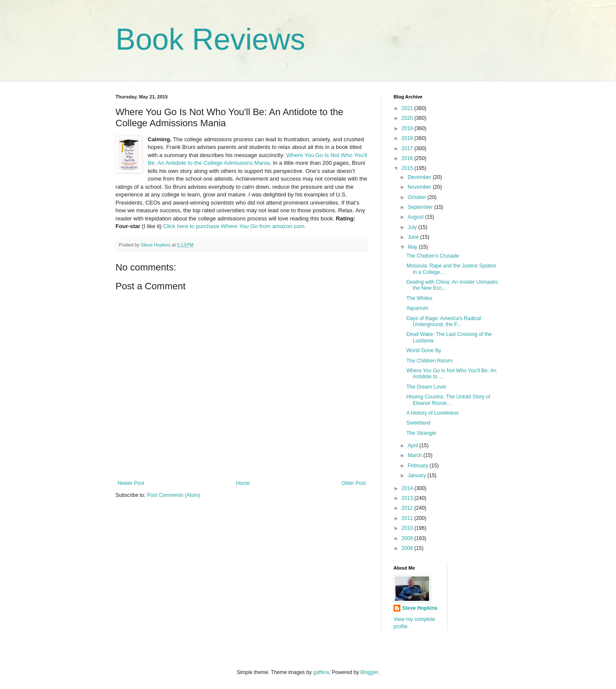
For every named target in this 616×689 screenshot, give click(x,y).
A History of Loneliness (432, 413)
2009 (408, 538)
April (413, 445)
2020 (408, 118)
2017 (408, 148)
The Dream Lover (426, 387)
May (413, 247)
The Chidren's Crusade (433, 256)
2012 (408, 508)
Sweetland (418, 423)
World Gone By (424, 350)
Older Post (354, 483)
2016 (408, 158)
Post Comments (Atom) (173, 495)
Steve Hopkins (420, 608)
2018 (408, 138)
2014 (408, 488)
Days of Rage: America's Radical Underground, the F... (444, 321)
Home (243, 483)
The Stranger (421, 433)
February (419, 466)
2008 (408, 548)
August (416, 217)
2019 (408, 128)
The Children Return (429, 361)
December (420, 177)
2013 (408, 498)
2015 (408, 168)
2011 (408, 518)
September (421, 207)
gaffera (321, 672)
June (414, 237)
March (416, 455)
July (413, 227)
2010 (408, 528)
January (418, 475)
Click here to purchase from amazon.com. (234, 226)
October (418, 197)
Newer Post (131, 483)
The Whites (419, 298)
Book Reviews (210, 39)
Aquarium (417, 308)
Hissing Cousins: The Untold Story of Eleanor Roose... (448, 400)
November (420, 187)
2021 (408, 108)
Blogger (369, 672)
